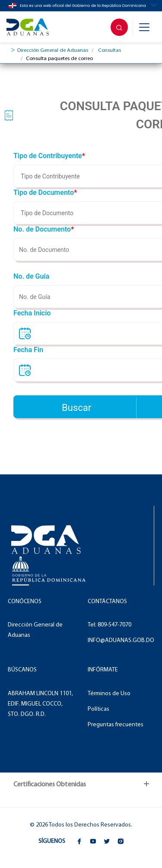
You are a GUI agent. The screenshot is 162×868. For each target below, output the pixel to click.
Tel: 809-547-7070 (110, 625)
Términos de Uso (109, 694)
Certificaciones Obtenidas (50, 785)
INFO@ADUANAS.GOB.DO (121, 641)
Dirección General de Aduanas (53, 50)
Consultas (110, 50)
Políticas (98, 709)
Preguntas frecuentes (116, 725)
